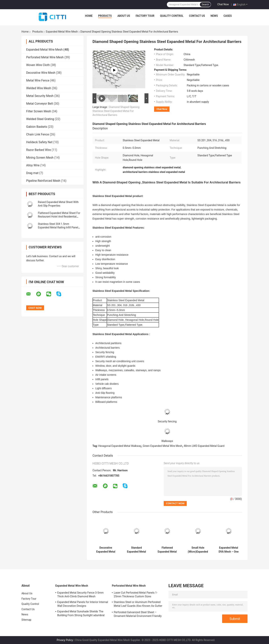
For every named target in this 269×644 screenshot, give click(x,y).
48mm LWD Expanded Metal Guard (204, 446)
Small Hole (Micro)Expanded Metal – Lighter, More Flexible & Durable (198, 550)
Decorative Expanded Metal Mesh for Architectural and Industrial (106, 550)
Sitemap (26, 620)
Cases (228, 16)
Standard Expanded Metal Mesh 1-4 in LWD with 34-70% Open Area (136, 550)
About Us (124, 16)
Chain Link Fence (38, 134)
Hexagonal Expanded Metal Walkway (120, 446)
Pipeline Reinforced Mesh (43, 181)
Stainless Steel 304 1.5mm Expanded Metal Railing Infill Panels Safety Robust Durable (59, 227)
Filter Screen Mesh (39, 111)
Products (105, 16)
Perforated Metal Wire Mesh (45, 57)
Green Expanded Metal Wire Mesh (163, 446)
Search (205, 5)
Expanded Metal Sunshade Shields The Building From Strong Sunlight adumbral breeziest (81, 614)
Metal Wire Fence (38, 80)
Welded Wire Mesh (39, 88)
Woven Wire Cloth (38, 65)
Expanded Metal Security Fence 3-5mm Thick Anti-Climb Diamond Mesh (80, 595)
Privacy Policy (65, 640)
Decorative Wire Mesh (41, 73)
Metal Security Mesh (40, 96)
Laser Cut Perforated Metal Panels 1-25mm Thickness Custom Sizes (136, 595)
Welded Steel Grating (40, 119)
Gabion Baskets (37, 127)
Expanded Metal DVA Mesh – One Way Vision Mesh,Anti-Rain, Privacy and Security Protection (228, 550)
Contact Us (197, 16)
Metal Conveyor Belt (40, 104)
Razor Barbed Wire (39, 150)
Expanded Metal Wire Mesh (62, 32)
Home (89, 16)
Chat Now (223, 4)
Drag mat (32, 173)
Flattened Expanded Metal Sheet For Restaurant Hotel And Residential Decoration (59, 217)
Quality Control (172, 16)
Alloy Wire (33, 165)
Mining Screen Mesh (40, 158)
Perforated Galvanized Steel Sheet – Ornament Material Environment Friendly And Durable (138, 615)
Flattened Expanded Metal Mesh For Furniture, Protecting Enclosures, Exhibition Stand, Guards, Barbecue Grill (167, 550)
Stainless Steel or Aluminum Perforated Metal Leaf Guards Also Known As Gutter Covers (138, 604)
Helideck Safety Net (39, 142)
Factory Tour (145, 16)
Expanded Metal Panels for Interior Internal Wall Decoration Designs (83, 604)
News (214, 16)
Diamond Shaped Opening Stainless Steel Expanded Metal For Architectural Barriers (116, 111)
